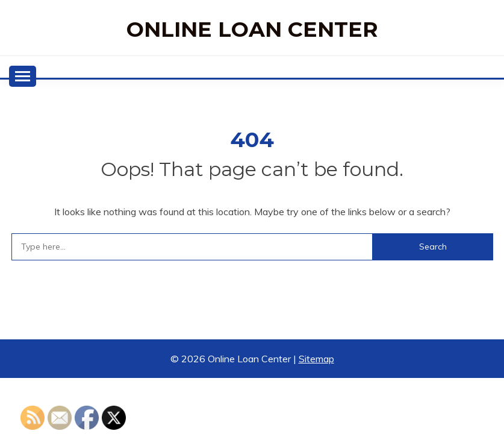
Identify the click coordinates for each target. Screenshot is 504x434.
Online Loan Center (252, 29)
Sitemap (316, 359)
